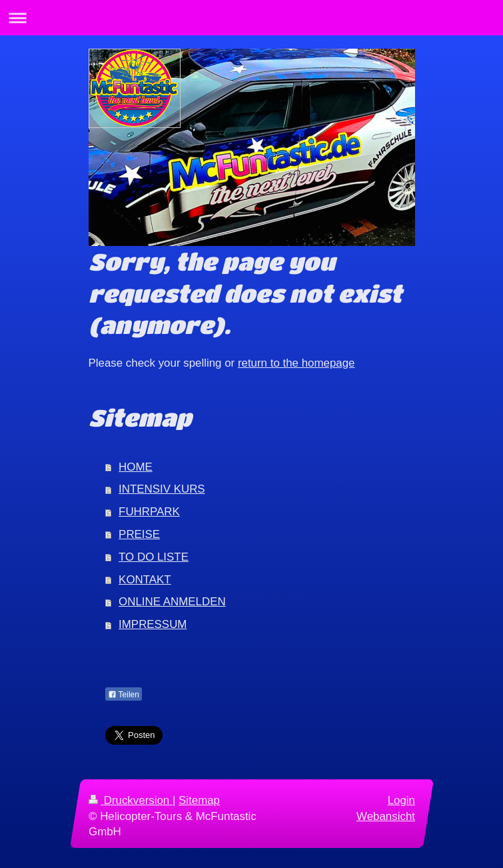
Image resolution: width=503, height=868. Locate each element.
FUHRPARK (149, 512)
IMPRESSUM (153, 624)
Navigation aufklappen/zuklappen (251, 18)
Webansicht (386, 816)
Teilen (124, 695)
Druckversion (131, 800)
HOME (136, 467)
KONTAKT (145, 580)
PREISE (139, 534)
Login (401, 800)
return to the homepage (296, 363)
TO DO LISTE (154, 557)
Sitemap (199, 800)
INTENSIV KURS (162, 489)
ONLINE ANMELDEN (172, 602)
